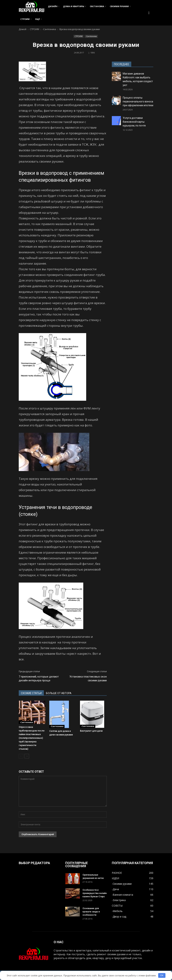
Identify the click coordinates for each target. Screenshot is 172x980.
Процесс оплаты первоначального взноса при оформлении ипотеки (138, 101)
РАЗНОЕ (117, 873)
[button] (149, 13)
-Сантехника (91, 36)
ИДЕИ (115, 878)
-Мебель (117, 911)
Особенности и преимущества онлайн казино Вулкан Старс (95, 893)
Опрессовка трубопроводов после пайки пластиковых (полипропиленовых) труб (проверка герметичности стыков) (32, 738)
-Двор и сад (119, 916)
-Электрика (119, 900)
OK (162, 975)
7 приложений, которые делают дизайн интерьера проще (39, 679)
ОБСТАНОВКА (98, 6)
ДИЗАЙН (54, 6)
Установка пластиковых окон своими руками (88, 679)
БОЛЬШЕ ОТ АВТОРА (59, 693)
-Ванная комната (122, 895)
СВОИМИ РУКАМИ (120, 6)
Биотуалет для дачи (91, 731)
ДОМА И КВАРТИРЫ (74, 6)
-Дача (115, 889)
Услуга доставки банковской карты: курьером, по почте (134, 122)
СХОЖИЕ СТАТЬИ (31, 693)
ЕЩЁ (38, 19)
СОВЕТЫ (117, 906)
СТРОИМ (26, 19)
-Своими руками (122, 884)
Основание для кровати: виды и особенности (91, 912)
